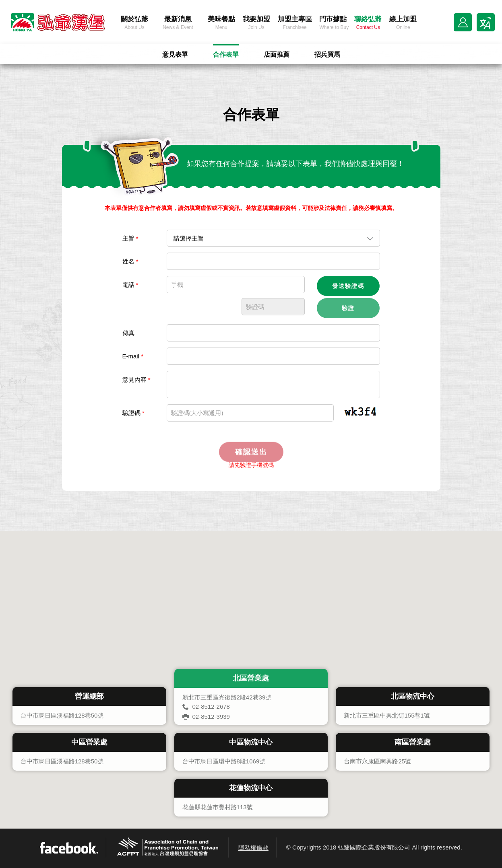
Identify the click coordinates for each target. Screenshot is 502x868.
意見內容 (136, 379)
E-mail (133, 356)
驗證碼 (133, 413)
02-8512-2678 (211, 707)
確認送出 (251, 459)
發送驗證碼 (348, 286)
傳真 (128, 333)
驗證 (348, 308)
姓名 (130, 261)
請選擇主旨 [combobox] (189, 238)
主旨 (130, 238)
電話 (130, 285)
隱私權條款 (253, 848)
